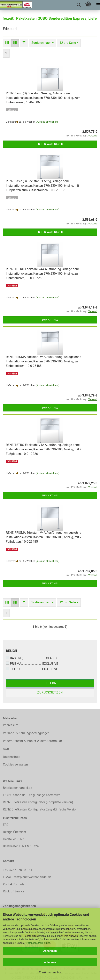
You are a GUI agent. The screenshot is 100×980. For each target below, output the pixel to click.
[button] (7, 43)
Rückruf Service (14, 891)
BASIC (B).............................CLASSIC (32, 658)
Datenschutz (12, 757)
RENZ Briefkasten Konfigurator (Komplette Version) (38, 802)
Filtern (50, 683)
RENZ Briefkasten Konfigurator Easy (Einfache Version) (41, 809)
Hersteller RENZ (14, 839)
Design (12, 651)
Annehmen (50, 951)
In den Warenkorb (50, 144)
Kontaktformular (14, 884)
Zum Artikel (50, 320)
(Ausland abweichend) (47, 122)
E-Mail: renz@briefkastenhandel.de (27, 877)
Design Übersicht (15, 832)
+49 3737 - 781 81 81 (18, 870)
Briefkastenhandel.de (17, 788)
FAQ (6, 825)
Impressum (11, 725)
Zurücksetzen (50, 692)
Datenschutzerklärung (38, 943)
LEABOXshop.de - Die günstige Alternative (32, 795)
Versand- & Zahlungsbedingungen (26, 733)
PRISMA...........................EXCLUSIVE (32, 664)
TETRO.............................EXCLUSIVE (32, 669)
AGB (6, 749)
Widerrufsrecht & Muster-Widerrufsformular (32, 741)
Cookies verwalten (50, 972)
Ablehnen (50, 962)
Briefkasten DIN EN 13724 (21, 846)
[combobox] (42, 43)
